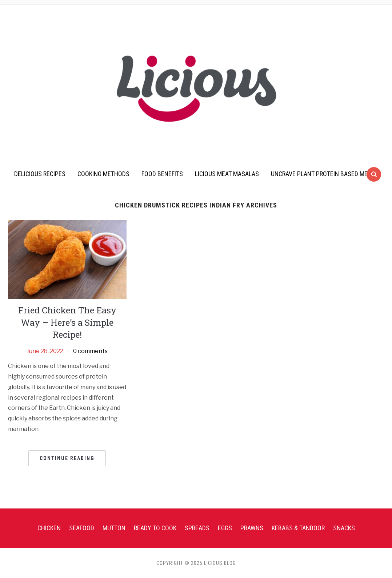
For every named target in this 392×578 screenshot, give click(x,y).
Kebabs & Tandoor (298, 528)
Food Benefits (162, 174)
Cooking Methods (103, 174)
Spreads (197, 528)
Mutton (114, 528)
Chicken (49, 528)
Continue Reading (67, 458)
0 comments (90, 351)
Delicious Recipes (40, 174)
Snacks (344, 528)
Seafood (82, 528)
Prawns (252, 528)
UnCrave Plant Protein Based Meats (324, 174)
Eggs (225, 528)
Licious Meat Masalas (227, 174)
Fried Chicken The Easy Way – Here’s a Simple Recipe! (67, 322)
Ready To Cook (155, 528)
